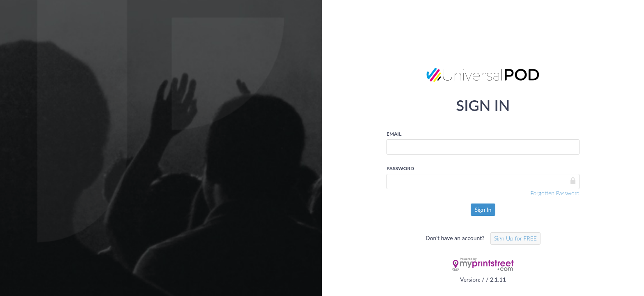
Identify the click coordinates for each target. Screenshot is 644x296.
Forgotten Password (555, 193)
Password (400, 168)
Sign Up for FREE (515, 238)
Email (394, 134)
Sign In (483, 209)
